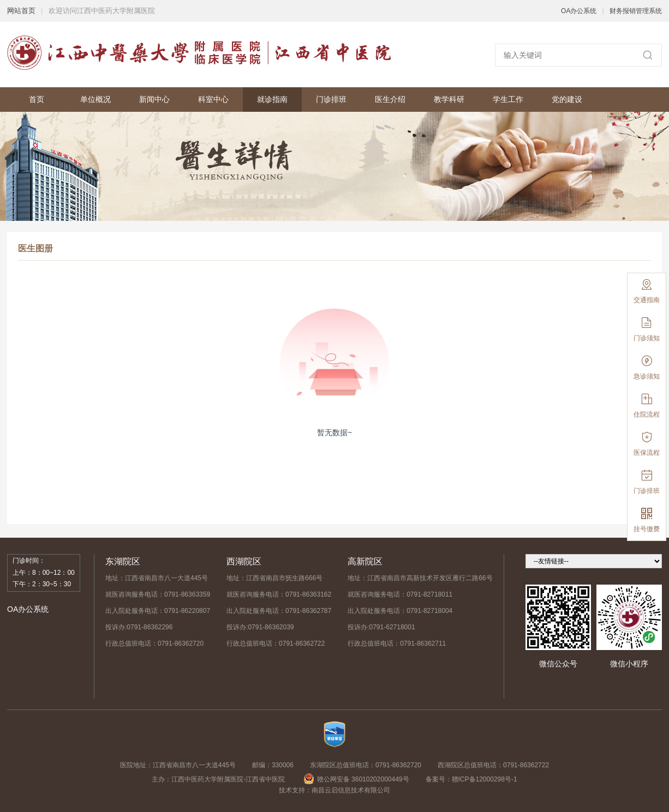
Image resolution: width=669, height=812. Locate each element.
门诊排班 (331, 99)
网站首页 (21, 11)
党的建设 (567, 99)
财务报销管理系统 (636, 11)
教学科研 (449, 99)
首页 (37, 99)
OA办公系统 (579, 11)
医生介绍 (390, 99)
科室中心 (213, 99)
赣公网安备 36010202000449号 (356, 779)
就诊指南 (272, 99)
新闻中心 (154, 99)
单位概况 (95, 99)
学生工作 (508, 99)
